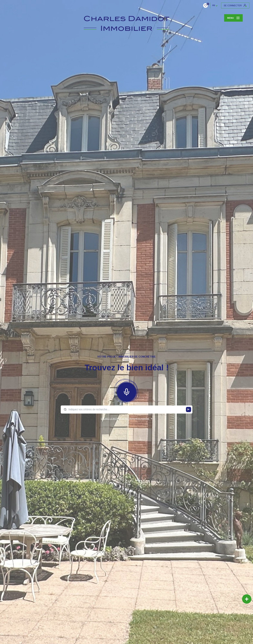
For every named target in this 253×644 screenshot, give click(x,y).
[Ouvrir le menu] (233, 18)
